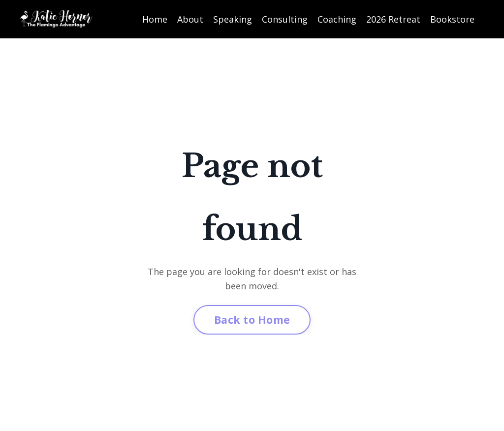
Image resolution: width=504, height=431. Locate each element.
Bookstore (452, 19)
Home (155, 19)
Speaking (233, 19)
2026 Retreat (393, 19)
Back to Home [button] (252, 320)
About (190, 19)
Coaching (337, 19)
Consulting (285, 19)
